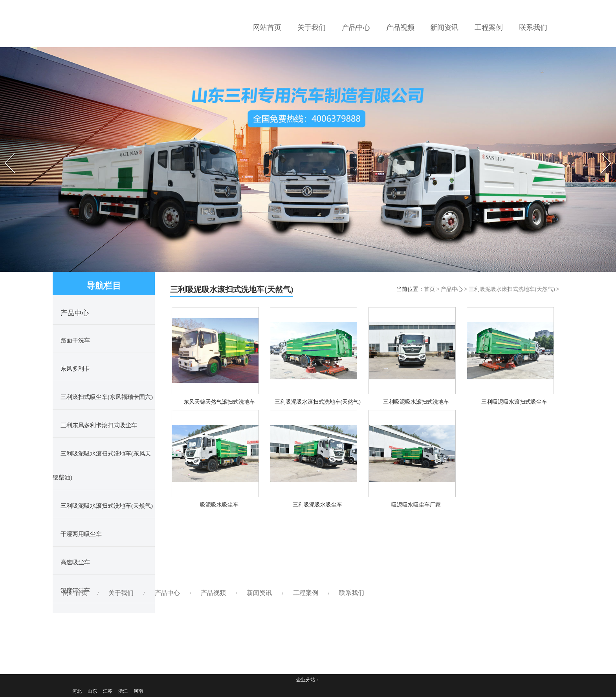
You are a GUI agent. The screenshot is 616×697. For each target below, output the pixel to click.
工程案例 (306, 383)
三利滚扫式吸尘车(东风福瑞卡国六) (107, 397)
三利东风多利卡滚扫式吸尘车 (99, 425)
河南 (138, 691)
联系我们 (352, 383)
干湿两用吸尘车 (81, 534)
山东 (92, 691)
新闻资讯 (259, 383)
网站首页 (75, 383)
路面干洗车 (75, 340)
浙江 (123, 691)
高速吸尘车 (75, 562)
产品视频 (213, 383)
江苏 (108, 691)
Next (601, 151)
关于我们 (121, 383)
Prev (4, 151)
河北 (77, 691)
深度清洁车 (75, 591)
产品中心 (452, 289)
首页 (429, 289)
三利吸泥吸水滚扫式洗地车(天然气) (107, 506)
